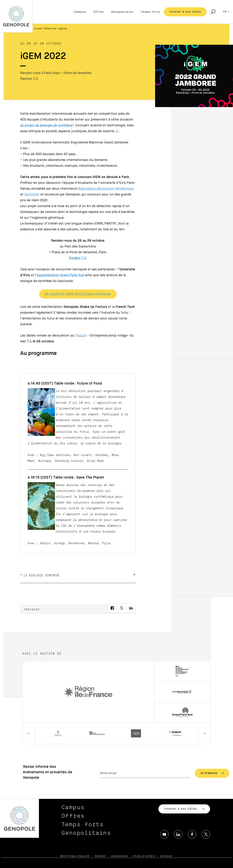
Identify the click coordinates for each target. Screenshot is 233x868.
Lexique (167, 856)
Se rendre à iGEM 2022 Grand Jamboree (78, 294)
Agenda (63, 29)
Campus (80, 12)
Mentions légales (75, 856)
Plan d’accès (144, 856)
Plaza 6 (81, 336)
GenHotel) (32, 195)
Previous (29, 733)
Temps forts (150, 12)
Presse (100, 856)
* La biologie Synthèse (78, 575)
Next (204, 733)
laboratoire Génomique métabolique (107, 189)
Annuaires (120, 856)
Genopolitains (122, 12)
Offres (99, 12)
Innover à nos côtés (185, 12)
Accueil (38, 29)
